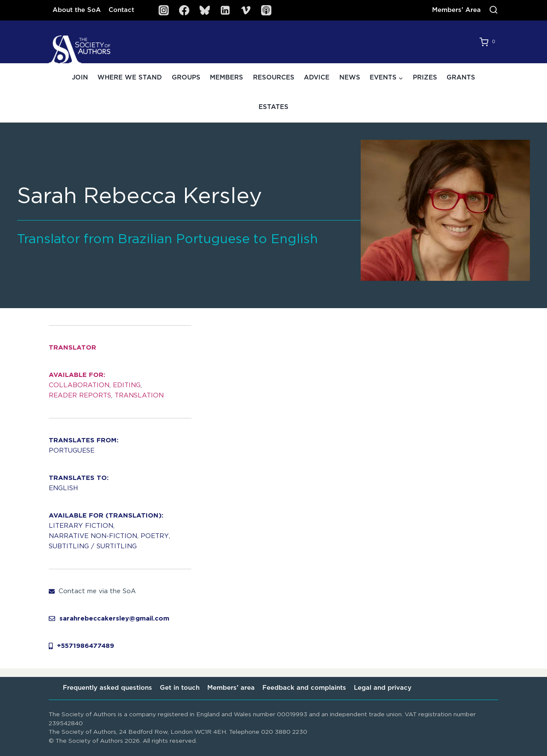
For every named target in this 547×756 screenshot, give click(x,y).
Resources (274, 78)
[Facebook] (184, 10)
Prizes (425, 78)
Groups (186, 78)
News (350, 78)
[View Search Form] (494, 10)
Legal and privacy (383, 688)
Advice (317, 78)
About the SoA (77, 10)
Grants (461, 78)
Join (80, 78)
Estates (273, 107)
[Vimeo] (246, 10)
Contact (121, 10)
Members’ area (231, 688)
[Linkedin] (225, 10)
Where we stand (130, 78)
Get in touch (180, 688)
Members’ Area (456, 10)
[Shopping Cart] (489, 42)
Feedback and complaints (304, 688)
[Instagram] (164, 10)
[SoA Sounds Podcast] (266, 10)
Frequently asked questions (107, 688)
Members (226, 78)
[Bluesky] (205, 10)
